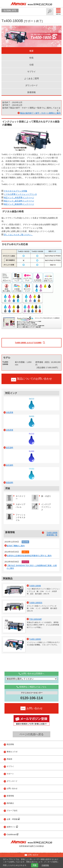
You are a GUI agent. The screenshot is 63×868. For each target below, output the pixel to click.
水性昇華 (10, 412)
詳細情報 (45, 865)
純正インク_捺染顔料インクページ (19, 204)
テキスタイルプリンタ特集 (16, 191)
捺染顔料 (10, 483)
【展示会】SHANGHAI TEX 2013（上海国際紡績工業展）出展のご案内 (32, 567)
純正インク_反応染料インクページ (19, 201)
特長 (31, 58)
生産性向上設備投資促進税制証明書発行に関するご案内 (29, 556)
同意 (35, 865)
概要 (31, 51)
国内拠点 (10, 803)
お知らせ (25, 552)
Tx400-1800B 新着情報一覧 (52, 534)
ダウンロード (31, 85)
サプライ (31, 72)
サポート (10, 774)
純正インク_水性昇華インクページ (19, 198)
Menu (58, 11)
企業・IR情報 (12, 819)
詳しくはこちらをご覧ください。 (18, 235)
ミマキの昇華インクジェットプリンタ (20, 194)
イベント (25, 562)
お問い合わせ (12, 788)
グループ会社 (12, 811)
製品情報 (25, 542)
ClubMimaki (12, 835)
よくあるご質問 (31, 78)
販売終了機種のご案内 (16, 546)
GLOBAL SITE (10, 11)
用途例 (9, 759)
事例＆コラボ (12, 752)
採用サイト (11, 827)
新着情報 (31, 92)
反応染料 (10, 448)
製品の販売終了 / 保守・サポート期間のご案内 (40, 113)
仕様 (31, 65)
